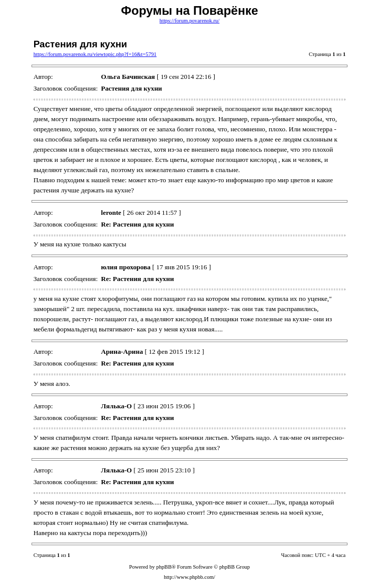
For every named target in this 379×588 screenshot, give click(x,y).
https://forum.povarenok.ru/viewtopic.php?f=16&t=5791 (95, 54)
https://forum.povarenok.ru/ (190, 21)
